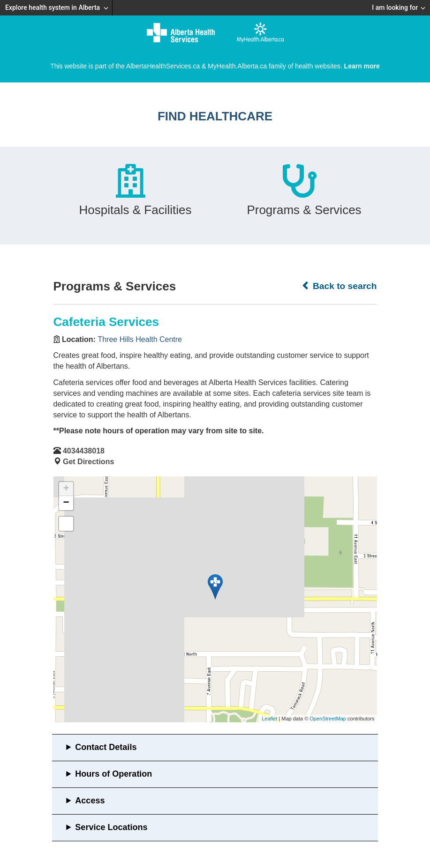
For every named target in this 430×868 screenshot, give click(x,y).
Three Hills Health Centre (140, 339)
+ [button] (66, 489)
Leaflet (269, 719)
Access (90, 801)
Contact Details (106, 747)
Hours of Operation (113, 774)
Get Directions (88, 462)
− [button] (66, 503)
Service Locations (111, 827)
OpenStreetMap (328, 719)
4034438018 (84, 451)
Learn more (362, 66)
